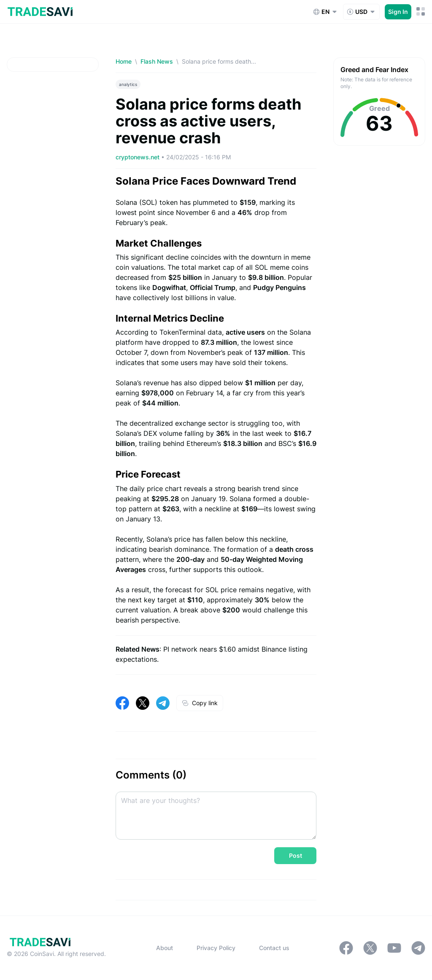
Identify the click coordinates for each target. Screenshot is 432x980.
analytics (128, 84)
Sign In (398, 12)
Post (296, 855)
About (165, 948)
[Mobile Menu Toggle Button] (421, 12)
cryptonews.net (138, 157)
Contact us (274, 948)
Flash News (157, 61)
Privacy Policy (216, 948)
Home (124, 61)
